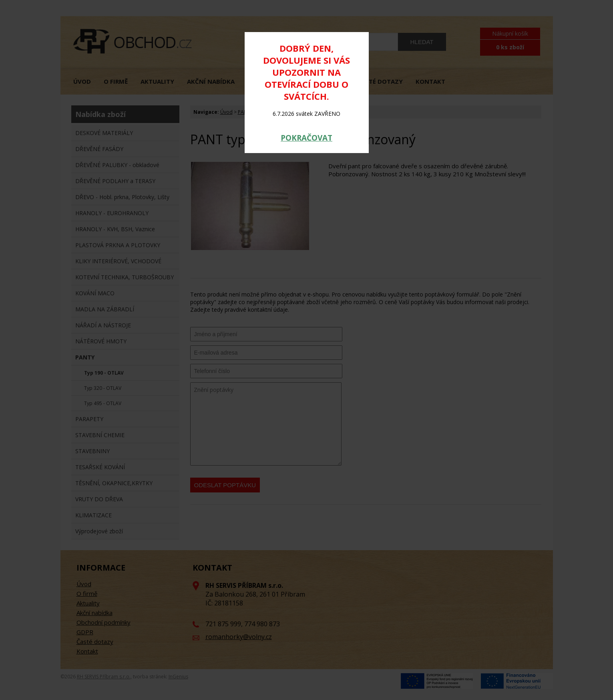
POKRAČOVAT (306, 138)
